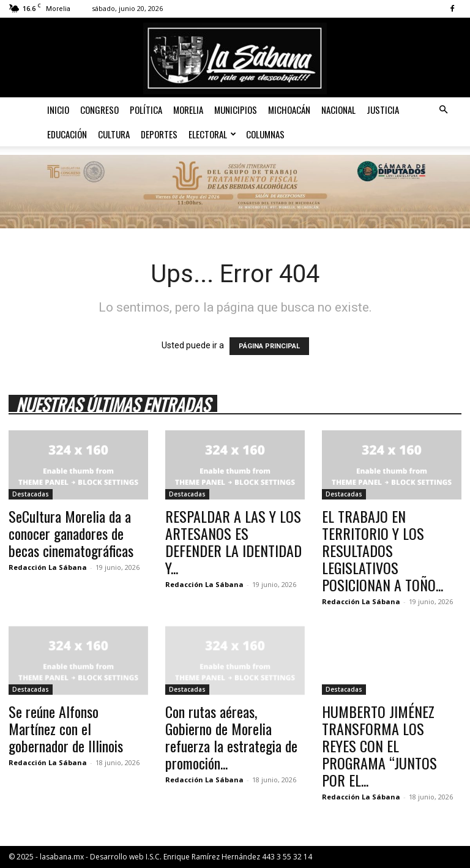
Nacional (338, 110)
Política (146, 110)
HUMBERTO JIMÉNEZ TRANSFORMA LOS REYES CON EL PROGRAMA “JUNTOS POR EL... (379, 746)
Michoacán (289, 110)
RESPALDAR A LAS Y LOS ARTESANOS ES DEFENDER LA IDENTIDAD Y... (233, 542)
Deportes (159, 134)
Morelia (188, 110)
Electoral (212, 134)
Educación (67, 134)
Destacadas (31, 494)
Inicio (58, 110)
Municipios (236, 110)
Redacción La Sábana (48, 567)
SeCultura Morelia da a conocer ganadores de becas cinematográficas (71, 533)
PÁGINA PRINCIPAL (269, 346)
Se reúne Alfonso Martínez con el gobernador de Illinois (66, 728)
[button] (443, 110)
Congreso (99, 110)
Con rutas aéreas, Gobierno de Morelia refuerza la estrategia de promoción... (231, 737)
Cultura (114, 134)
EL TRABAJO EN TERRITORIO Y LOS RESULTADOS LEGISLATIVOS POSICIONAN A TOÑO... (382, 550)
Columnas (265, 134)
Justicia (383, 110)
